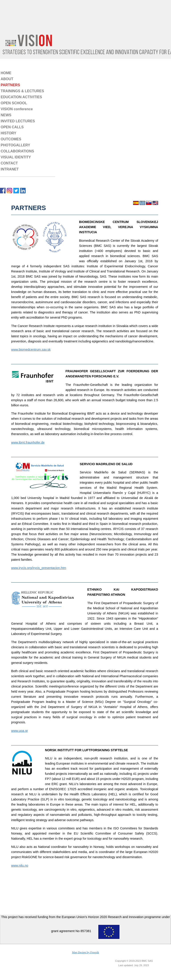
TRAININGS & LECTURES (22, 91)
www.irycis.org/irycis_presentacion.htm (39, 568)
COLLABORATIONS (17, 151)
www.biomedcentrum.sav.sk (31, 350)
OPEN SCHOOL (14, 103)
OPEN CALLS (12, 127)
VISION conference (17, 109)
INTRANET (10, 169)
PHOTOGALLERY (15, 145)
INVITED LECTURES (18, 121)
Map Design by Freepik (85, 952)
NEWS (6, 115)
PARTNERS (10, 85)
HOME (6, 73)
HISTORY (8, 133)
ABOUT (7, 79)
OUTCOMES (11, 139)
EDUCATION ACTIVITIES (21, 97)
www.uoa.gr (19, 731)
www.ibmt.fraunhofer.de (28, 442)
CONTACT (9, 163)
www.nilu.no (20, 865)
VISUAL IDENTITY (16, 157)
